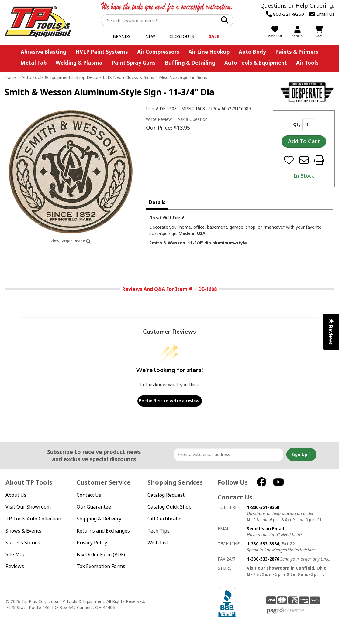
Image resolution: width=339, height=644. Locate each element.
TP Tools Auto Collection (33, 519)
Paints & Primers (297, 52)
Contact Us (89, 495)
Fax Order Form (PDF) (101, 555)
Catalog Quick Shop (169, 507)
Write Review (159, 119)
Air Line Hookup (209, 52)
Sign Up (301, 455)
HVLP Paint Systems (102, 52)
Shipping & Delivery (99, 519)
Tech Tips (159, 531)
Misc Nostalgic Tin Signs (183, 77)
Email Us (322, 14)
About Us (16, 495)
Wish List (158, 543)
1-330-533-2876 (263, 559)
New (150, 36)
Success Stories (23, 543)
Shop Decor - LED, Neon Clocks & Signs (115, 77)
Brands (122, 36)
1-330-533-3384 (263, 544)
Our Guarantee (94, 507)
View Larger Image (71, 241)
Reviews (15, 566)
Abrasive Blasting (43, 52)
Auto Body (252, 52)
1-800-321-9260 (263, 507)
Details (157, 202)
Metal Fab (33, 63)
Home (11, 77)
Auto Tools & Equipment (256, 63)
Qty (297, 124)
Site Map (16, 555)
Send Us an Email (265, 528)
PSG (285, 611)
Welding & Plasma (79, 63)
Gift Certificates (165, 519)
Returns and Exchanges (103, 531)
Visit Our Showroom (28, 507)
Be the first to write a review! (170, 401)
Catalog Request (166, 495)
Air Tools (307, 63)
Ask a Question (193, 119)
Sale (214, 36)
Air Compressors (158, 52)
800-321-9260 (285, 14)
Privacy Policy (92, 543)
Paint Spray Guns (134, 63)
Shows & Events (23, 531)
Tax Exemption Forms (101, 566)
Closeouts (182, 36)
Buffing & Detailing (190, 63)
